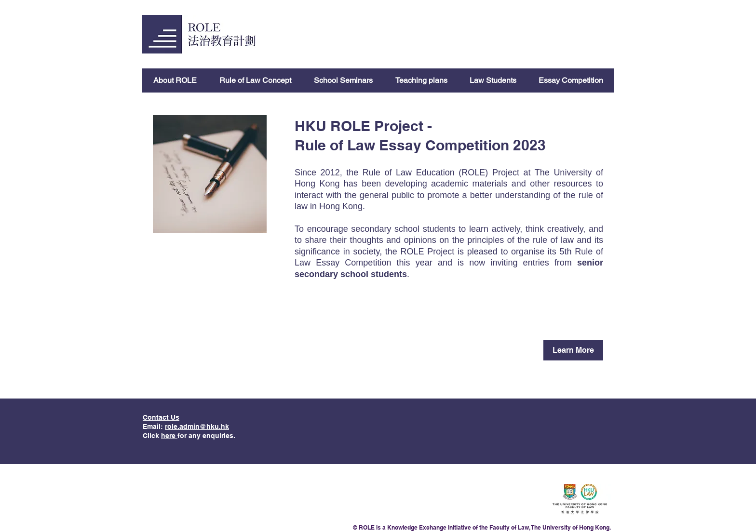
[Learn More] (573, 350)
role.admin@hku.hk (197, 426)
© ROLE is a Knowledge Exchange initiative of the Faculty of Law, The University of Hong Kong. (482, 527)
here (169, 436)
